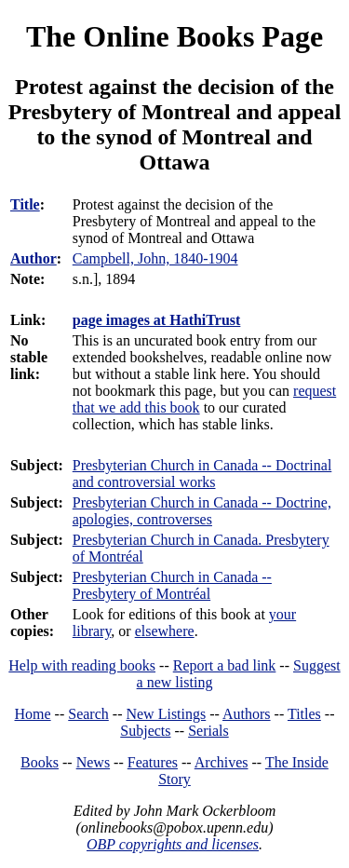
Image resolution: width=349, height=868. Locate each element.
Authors (247, 714)
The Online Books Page (174, 36)
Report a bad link (225, 665)
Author (34, 258)
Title (25, 204)
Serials (208, 731)
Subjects (145, 731)
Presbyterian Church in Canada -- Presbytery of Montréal (172, 585)
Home (33, 714)
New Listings (166, 714)
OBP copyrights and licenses (173, 844)
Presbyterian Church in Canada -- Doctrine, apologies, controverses (202, 511)
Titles (304, 714)
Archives (221, 762)
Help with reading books (82, 665)
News (93, 762)
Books (40, 762)
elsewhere (165, 631)
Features (153, 762)
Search (88, 714)
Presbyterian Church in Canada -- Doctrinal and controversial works (202, 474)
